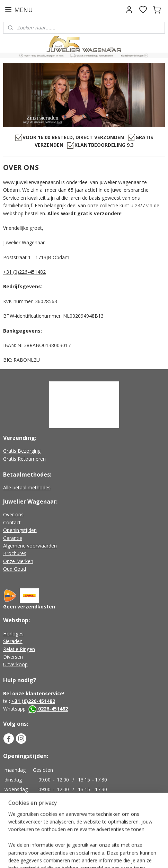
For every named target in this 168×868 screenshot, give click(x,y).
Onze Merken (18, 561)
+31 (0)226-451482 (24, 272)
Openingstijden (20, 530)
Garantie (13, 538)
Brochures (15, 553)
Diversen (13, 657)
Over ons (13, 514)
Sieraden (13, 641)
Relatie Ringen (19, 649)
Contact (12, 522)
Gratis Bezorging (22, 451)
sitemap (111, 855)
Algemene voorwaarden (30, 546)
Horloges (13, 634)
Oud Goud (15, 569)
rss (126, 855)
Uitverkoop (15, 664)
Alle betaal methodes (27, 487)
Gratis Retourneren (24, 459)
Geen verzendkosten (29, 607)
